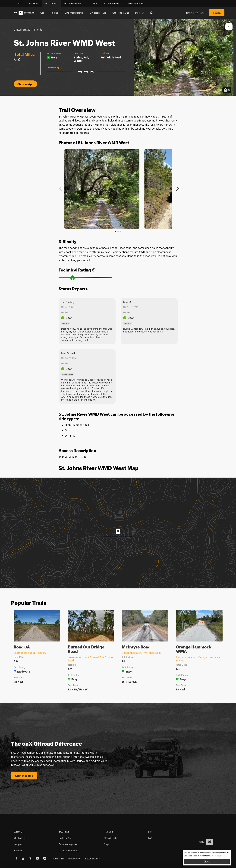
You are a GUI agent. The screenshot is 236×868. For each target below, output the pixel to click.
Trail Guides (110, 832)
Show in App (25, 84)
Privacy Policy (74, 859)
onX (20, 3)
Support (18, 844)
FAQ (150, 838)
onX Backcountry (72, 3)
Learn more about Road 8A (30, 653)
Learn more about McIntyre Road (142, 653)
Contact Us (20, 838)
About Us (19, 832)
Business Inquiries (68, 844)
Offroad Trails (110, 838)
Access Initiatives (136, 3)
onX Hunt (33, 3)
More (139, 13)
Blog (150, 832)
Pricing (55, 13)
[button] (229, 27)
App (42, 13)
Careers (18, 851)
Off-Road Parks (121, 13)
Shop (106, 844)
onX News (64, 832)
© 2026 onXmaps (93, 859)
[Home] (24, 13)
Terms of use (58, 859)
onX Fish (92, 3)
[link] (94, 269)
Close (207, 862)
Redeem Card (66, 838)
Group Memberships (69, 851)
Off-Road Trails (98, 13)
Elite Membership (74, 13)
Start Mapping (24, 776)
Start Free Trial (195, 13)
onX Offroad (51, 3)
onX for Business (112, 3)
